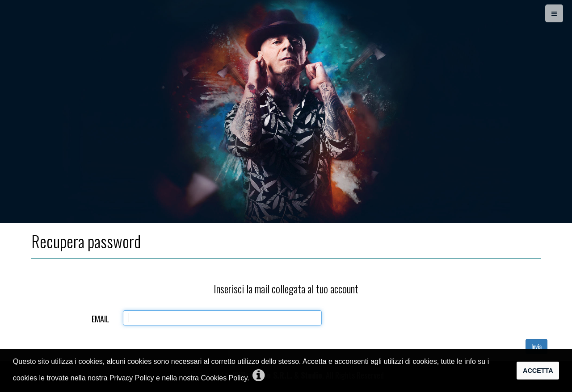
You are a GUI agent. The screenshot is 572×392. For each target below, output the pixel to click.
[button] (259, 376)
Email (101, 319)
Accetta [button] (538, 371)
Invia (536, 346)
